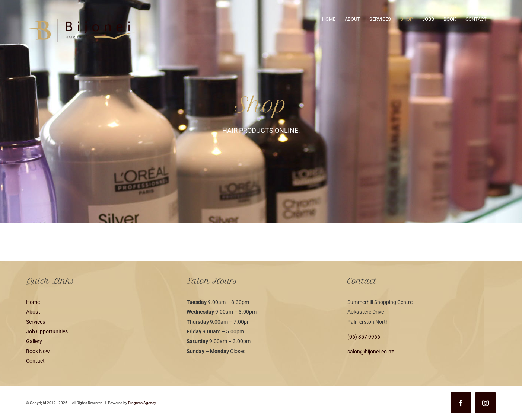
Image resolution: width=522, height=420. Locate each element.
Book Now (38, 351)
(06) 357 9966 (364, 337)
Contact (35, 361)
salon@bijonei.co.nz (371, 352)
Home (33, 302)
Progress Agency (142, 403)
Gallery (34, 341)
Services (36, 322)
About (33, 312)
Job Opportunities (47, 331)
